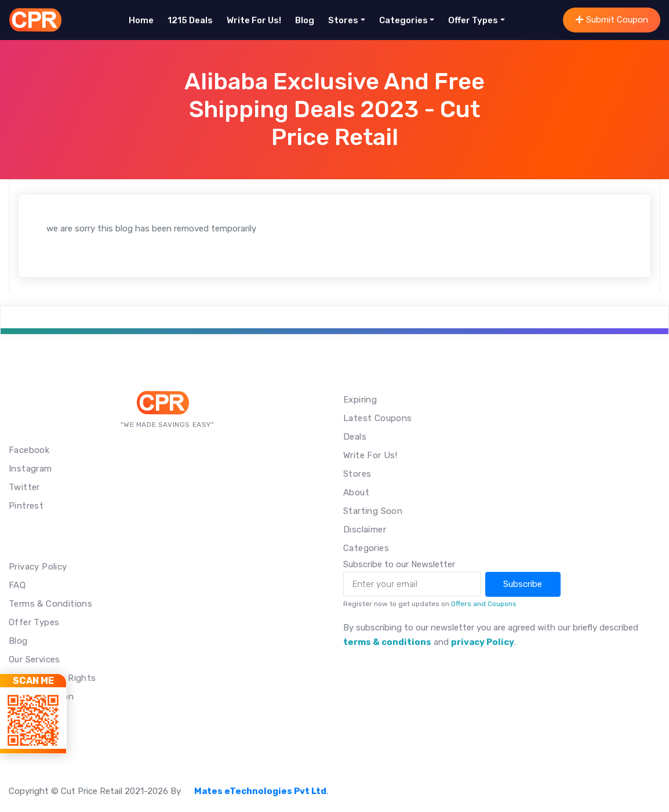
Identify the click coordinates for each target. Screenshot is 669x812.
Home (141, 20)
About (356, 492)
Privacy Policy (38, 567)
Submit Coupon (612, 20)
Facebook (29, 450)
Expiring (360, 400)
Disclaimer (365, 530)
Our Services (34, 659)
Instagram (30, 469)
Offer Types (473, 20)
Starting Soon (373, 511)
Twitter (24, 487)
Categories (403, 20)
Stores (343, 20)
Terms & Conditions (50, 604)
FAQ (17, 585)
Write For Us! (254, 20)
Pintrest (26, 506)
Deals (355, 437)
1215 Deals (190, 20)
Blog (305, 20)
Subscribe (523, 584)
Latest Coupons (378, 418)
